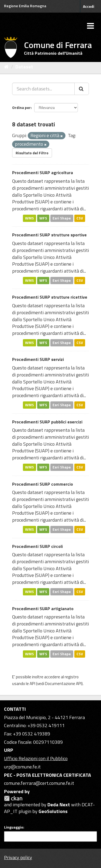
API (32, 684)
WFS (43, 218)
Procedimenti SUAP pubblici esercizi (47, 422)
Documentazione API (63, 684)
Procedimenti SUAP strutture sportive (49, 235)
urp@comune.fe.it (22, 767)
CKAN (13, 798)
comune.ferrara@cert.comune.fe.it (39, 783)
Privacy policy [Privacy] (18, 857)
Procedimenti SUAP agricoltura (43, 173)
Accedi (89, 6)
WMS (29, 218)
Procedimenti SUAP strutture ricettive (50, 297)
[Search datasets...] (43, 89)
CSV (80, 218)
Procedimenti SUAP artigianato (43, 609)
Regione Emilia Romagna (25, 6)
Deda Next (59, 805)
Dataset (24, 67)
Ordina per (21, 107)
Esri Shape (62, 218)
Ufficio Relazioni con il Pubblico (36, 758)
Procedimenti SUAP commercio (43, 484)
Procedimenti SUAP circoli (37, 546)
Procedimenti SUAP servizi (38, 359)
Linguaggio (14, 827)
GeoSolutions (53, 811)
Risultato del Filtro (32, 153)
